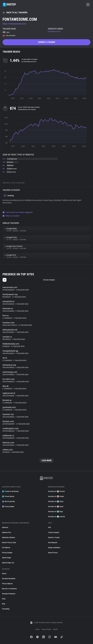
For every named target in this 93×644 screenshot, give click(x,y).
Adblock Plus (6, 532)
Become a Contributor (9, 589)
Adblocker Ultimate (8, 538)
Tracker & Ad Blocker (10, 491)
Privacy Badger (7, 553)
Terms (37, 629)
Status (4, 574)
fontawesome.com (54, 32)
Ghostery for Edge (55, 512)
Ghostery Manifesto (9, 579)
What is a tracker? (11, 216)
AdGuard (5, 527)
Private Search (8, 496)
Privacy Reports (7, 584)
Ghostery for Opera (56, 507)
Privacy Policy (46, 629)
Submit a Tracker (54, 538)
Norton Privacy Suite (9, 543)
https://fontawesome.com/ (15, 24)
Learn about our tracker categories (18, 212)
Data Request (53, 543)
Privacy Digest (8, 507)
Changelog (6, 609)
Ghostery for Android (56, 517)
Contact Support (54, 532)
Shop (4, 599)
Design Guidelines (54, 548)
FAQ (49, 527)
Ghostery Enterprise (9, 594)
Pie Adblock (6, 548)
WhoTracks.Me (8, 501)
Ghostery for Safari (56, 501)
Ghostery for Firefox (56, 496)
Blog (4, 604)
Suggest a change (47, 42)
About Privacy (53, 553)
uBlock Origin (7, 558)
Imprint (55, 629)
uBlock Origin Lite (8, 563)
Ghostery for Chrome (56, 491)
